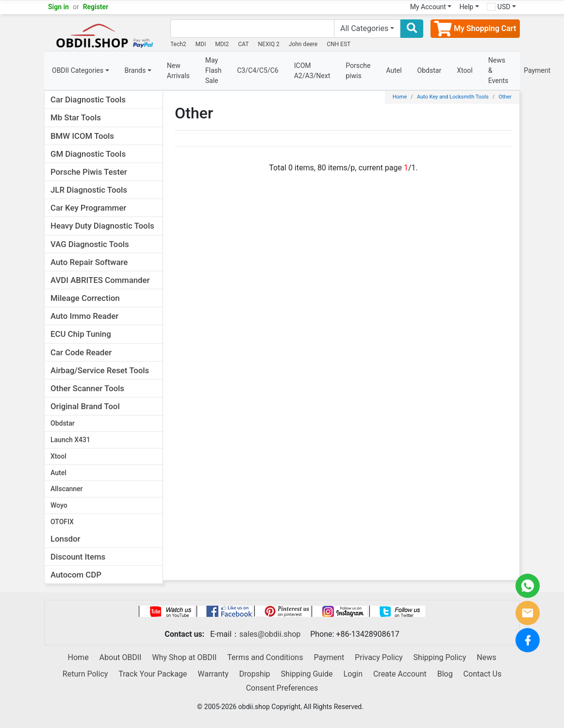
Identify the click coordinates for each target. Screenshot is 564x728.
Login (353, 674)
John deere (303, 44)
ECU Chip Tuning (81, 334)
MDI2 (222, 44)
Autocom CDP (76, 575)
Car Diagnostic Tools (88, 99)
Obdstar (430, 70)
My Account (428, 7)
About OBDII (121, 657)
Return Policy (85, 674)
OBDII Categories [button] (78, 70)
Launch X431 (70, 440)
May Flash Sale (214, 70)
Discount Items (78, 557)
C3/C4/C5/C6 (257, 70)
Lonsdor (65, 539)
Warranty (213, 674)
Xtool (465, 70)
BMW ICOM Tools (82, 136)
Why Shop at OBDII (184, 657)
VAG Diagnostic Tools (90, 244)
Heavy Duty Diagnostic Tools (102, 226)
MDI (201, 44)
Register (96, 7)
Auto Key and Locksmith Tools (453, 97)
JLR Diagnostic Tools (89, 190)
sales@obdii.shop (270, 634)
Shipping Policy (440, 657)
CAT (244, 44)
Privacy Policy (379, 657)
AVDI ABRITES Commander (100, 280)
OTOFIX (62, 522)
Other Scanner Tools (87, 388)
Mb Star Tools (76, 117)
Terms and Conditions (265, 657)
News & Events (498, 70)
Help (466, 7)
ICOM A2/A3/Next (312, 71)
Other (505, 97)
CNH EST (339, 44)
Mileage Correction (85, 298)
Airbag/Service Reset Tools (100, 370)
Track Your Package (153, 674)
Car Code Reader (81, 352)
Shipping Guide (307, 674)
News (486, 657)
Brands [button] (135, 70)
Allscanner (67, 489)
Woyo (59, 505)
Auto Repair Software (89, 262)
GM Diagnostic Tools (88, 154)
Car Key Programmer (88, 208)
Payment (537, 70)
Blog (445, 674)
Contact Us (483, 674)
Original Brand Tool (85, 406)
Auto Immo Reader (84, 316)
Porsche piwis (358, 71)
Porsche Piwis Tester (89, 172)
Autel (394, 70)
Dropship (255, 674)
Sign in (58, 7)
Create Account (400, 674)
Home (400, 97)
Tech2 (178, 44)
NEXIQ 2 (269, 44)
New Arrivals (178, 71)
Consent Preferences (282, 688)
